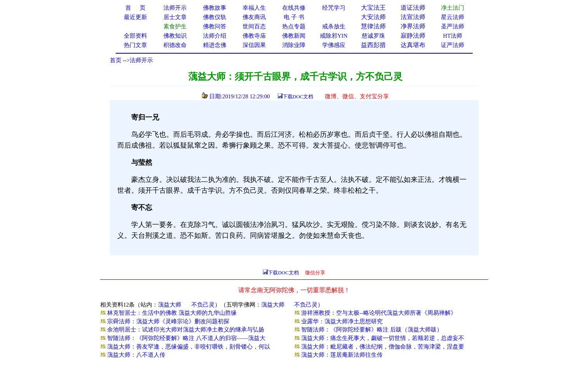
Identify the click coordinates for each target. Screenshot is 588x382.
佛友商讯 (254, 17)
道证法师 (413, 8)
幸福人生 (254, 8)
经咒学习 (334, 8)
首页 (116, 60)
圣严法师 (453, 26)
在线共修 (294, 8)
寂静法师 (413, 36)
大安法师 (373, 17)
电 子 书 (294, 17)
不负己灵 (203, 305)
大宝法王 (373, 8)
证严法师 (453, 45)
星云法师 (453, 17)
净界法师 (413, 26)
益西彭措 (373, 45)
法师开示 (141, 60)
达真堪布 (413, 45)
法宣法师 (413, 17)
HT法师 (453, 36)
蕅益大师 (170, 305)
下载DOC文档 (298, 97)
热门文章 (135, 45)
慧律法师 (373, 26)
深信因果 (254, 45)
